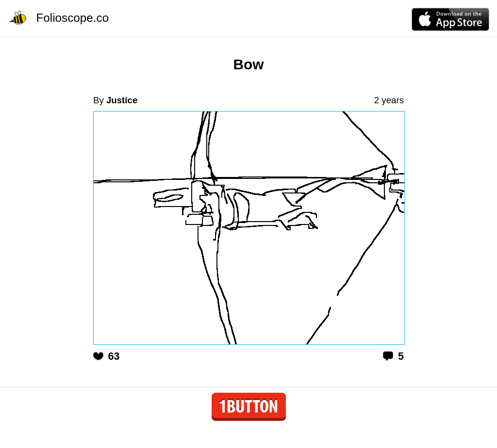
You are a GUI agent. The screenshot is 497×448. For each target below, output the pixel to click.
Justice (122, 100)
